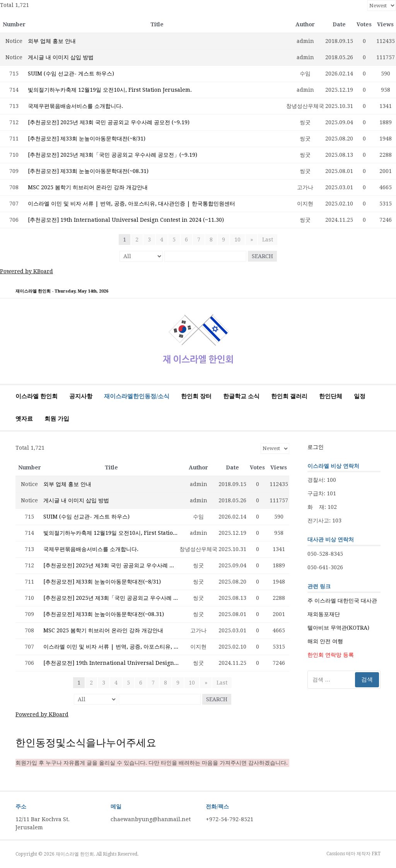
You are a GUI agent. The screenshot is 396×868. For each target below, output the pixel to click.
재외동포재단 (324, 614)
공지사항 (81, 396)
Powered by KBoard (26, 271)
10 (238, 240)
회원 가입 (57, 419)
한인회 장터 (196, 396)
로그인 (316, 447)
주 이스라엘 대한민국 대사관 (342, 601)
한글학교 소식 (241, 396)
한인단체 (331, 396)
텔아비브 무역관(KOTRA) (338, 628)
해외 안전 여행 (325, 641)
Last (268, 240)
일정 (360, 396)
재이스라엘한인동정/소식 (137, 396)
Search (262, 256)
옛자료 (24, 419)
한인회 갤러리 (289, 396)
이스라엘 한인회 (37, 396)
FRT (376, 854)
